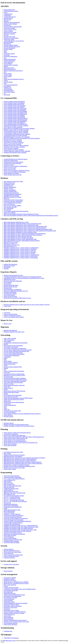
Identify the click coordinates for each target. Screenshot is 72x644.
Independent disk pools (10, 593)
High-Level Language (9, 34)
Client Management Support (11, 11)
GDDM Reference (8, 490)
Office (5, 52)
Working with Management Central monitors (15, 620)
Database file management (11, 264)
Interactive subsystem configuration (13, 281)
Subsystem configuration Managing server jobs (16, 291)
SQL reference (7, 210)
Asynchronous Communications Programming (16, 343)
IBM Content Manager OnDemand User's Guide (16, 222)
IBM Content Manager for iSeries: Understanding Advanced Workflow (22, 241)
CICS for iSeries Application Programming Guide (16, 351)
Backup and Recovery (9, 10)
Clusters (6, 586)
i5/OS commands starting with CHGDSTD (15, 106)
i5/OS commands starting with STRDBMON (15, 121)
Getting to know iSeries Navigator (12, 163)
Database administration (10, 187)
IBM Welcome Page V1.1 (10, 246)
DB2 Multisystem (8, 186)
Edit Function (7, 25)
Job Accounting (8, 282)
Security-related (8, 75)
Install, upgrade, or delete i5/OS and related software (17, 433)
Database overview (9, 189)
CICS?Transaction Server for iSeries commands (16, 131)
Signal (5, 78)
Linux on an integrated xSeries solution (14, 317)
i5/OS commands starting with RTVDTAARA (15, 120)
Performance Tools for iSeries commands (14, 147)
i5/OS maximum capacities (11, 623)
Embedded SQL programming (11, 196)
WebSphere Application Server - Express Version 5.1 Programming (21, 258)
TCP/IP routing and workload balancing (14, 402)
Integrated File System (10, 37)
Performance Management (10, 56)
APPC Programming (9, 340)
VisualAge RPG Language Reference (13, 523)
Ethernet (6, 368)
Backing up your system (10, 581)
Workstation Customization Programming (14, 534)
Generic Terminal (8, 31)
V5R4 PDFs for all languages (11, 638)
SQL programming (9, 208)
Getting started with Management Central (14, 595)
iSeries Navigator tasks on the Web (13, 175)
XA (5, 93)
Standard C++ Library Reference (12, 514)
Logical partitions (8, 600)
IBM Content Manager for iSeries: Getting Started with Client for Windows (23, 235)
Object (5, 51)
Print (5, 58)
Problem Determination (10, 59)
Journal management (9, 599)
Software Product (8, 82)
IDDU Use (7, 198)
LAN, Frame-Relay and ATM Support (13, 382)
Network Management (9, 48)
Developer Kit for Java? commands (13, 140)
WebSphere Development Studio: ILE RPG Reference (18, 531)
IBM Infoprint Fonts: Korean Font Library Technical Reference (20, 461)
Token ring (7, 409)
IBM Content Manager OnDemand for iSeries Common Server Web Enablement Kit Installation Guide (30, 231)
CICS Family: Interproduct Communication (15, 348)
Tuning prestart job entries (10, 297)
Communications (8, 14)
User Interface (7, 86)
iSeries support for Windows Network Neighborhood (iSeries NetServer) (22, 414)
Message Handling (9, 42)
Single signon (7, 401)
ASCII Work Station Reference (12, 476)
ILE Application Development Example (14, 496)
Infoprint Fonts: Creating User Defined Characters (17, 465)
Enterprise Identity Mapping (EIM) (13, 27)
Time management (8, 617)
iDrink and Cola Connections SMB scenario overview (17, 298)
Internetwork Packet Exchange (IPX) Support (15, 380)
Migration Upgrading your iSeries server (14, 332)
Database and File (8, 18)
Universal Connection (9, 558)
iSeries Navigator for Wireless (11, 173)
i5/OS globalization (9, 537)
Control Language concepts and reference (14, 101)
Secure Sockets (8, 73)
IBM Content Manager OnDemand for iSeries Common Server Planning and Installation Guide (28, 229)
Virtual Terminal (8, 89)
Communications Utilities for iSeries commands (16, 133)
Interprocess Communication (11, 38)
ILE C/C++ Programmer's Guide (12, 499)
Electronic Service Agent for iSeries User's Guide (16, 622)
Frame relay (7, 373)
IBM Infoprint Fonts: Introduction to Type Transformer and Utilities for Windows (24, 458)
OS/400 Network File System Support (13, 200)
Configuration (7, 15)
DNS (5, 360)
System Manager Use (9, 615)
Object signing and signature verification (14, 385)
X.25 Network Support (10, 412)
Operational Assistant (9, 54)
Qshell (5, 508)
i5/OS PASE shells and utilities (12, 542)
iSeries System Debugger (10, 538)
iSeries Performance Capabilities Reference (15, 612)
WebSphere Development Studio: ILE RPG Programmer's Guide (20, 530)
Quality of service (8, 388)
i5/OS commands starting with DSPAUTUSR (15, 113)
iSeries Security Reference (11, 624)
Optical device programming (11, 506)
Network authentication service (12, 551)
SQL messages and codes (10, 207)
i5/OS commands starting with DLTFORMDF (15, 111)
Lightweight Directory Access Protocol (14, 41)
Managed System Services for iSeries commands (16, 145)
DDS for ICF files (8, 483)
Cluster (6, 12)
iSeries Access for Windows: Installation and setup (17, 170)
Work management (9, 619)
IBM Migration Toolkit (10, 280)
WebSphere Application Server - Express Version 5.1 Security (19, 253)
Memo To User (8, 324)
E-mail (6, 365)
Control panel (7, 306)
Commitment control (9, 184)
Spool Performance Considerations (13, 289)
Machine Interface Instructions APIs (13, 540)
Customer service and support (11, 564)
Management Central (9, 602)
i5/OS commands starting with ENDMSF (14, 116)
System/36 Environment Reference (13, 517)
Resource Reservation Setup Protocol (13, 71)
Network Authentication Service (12, 47)
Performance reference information (13, 606)
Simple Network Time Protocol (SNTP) (14, 399)
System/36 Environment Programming (14, 516)
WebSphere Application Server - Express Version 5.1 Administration (21, 248)
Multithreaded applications (11, 504)
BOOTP (6, 344)
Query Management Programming (12, 203)
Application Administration (11, 161)
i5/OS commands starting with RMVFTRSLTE (16, 118)
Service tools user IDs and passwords (13, 555)
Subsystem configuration (10, 292)
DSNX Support (8, 361)
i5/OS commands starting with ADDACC (14, 103)
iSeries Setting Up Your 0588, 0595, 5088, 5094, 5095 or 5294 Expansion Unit (24, 437)
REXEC (6, 390)
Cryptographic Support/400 (11, 590)
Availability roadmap (9, 579)
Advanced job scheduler (10, 578)
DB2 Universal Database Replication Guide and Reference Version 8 (21, 214)
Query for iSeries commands (11, 148)
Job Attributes (7, 284)
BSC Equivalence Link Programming (13, 346)
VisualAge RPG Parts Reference (12, 524)
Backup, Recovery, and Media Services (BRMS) (16, 582)
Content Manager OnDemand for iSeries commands (17, 134)
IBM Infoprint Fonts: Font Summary (13, 456)
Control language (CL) (10, 480)
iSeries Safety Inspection (10, 445)
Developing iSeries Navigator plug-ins (14, 162)
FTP (5, 370)
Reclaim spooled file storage (11, 285)
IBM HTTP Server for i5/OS (11, 242)
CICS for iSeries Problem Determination (14, 354)
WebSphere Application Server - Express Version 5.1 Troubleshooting (21, 255)
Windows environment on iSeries (12, 316)
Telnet (5, 408)
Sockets (6, 81)
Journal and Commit (9, 39)
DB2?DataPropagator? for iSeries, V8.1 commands (17, 137)
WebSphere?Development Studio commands (15, 153)
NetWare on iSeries (9, 384)
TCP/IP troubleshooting (10, 405)
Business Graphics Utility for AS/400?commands (16, 130)
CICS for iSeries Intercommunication (13, 353)
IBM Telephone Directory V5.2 (12, 245)
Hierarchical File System (10, 32)
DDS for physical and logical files (12, 486)
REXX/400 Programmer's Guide (12, 510)
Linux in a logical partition (11, 314)
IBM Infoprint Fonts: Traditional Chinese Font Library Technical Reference (23, 463)
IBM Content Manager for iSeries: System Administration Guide (20, 239)
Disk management (8, 592)
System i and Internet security (11, 556)
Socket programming (9, 513)
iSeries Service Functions (10, 444)
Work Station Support (9, 92)
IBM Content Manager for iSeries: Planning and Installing (19, 238)
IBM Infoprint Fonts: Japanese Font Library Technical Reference (20, 459)
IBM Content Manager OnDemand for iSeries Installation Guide (20, 232)
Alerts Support (8, 341)
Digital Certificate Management (12, 22)
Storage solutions (8, 571)
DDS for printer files (9, 487)
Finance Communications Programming (14, 371)
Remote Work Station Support (11, 392)
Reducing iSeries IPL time (10, 287)
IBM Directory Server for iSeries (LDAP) (14, 375)
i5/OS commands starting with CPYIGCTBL (15, 109)
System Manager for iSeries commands (14, 150)
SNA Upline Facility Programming (13, 395)
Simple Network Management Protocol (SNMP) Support (18, 398)
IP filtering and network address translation (15, 378)
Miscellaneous (7, 44)
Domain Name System (10, 364)
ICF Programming (8, 377)
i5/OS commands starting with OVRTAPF (14, 117)
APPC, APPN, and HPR (10, 338)
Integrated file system (9, 266)
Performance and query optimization (13, 201)
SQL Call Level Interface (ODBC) (13, 206)
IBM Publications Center (9, 641)
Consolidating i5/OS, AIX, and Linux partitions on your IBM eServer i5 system (24, 278)
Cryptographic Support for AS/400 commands (15, 135)
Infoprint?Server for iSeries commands (14, 143)
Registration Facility (9, 68)
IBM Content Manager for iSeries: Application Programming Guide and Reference (25, 234)
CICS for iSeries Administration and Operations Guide (18, 350)
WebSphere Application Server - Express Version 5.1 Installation (20, 249)
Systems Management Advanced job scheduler (16, 603)
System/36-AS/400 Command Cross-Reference (16, 518)
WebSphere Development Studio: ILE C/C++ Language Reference (21, 525)
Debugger (6, 21)
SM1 (5, 72)
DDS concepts (7, 481)
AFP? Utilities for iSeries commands (13, 127)
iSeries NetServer (8, 415)
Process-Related (8, 64)
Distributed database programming (13, 194)
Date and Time (8, 20)
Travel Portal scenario (9, 295)
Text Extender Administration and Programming (16, 211)
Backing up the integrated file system (13, 275)
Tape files (6, 269)
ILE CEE (6, 35)
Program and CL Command (11, 65)
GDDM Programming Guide (11, 489)
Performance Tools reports (10, 607)
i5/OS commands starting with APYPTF (14, 104)
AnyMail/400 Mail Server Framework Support (16, 159)
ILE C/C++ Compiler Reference (12, 497)
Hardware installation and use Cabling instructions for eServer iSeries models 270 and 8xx (27, 305)
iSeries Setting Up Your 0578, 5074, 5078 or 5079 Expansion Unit (21, 443)
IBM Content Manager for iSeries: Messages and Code (18, 236)
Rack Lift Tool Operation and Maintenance (15, 435)
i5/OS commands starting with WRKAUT (14, 123)
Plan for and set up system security (13, 552)
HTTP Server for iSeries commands (13, 141)
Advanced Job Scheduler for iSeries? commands (16, 126)
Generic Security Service (10, 30)
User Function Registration (11, 85)
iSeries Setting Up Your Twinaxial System (14, 440)
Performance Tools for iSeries (11, 605)
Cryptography (7, 357)
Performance (7, 609)
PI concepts (7, 55)
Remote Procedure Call (10, 69)
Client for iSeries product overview (13, 533)
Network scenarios (9, 416)
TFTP (5, 407)
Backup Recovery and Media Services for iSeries (16, 583)
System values (7, 616)
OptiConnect (7, 387)
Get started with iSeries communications (14, 374)
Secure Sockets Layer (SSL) (11, 397)
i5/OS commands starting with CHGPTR (14, 107)
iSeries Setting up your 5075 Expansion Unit (15, 441)
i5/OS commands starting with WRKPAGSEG (16, 124)
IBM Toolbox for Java (9, 494)
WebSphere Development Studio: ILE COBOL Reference (18, 528)
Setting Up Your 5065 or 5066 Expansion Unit (16, 438)
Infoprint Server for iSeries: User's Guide (14, 468)
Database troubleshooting (10, 191)
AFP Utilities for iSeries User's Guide (13, 181)
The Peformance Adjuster (10, 294)
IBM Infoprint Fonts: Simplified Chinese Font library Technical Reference (23, 462)
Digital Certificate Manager (11, 363)
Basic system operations (10, 585)
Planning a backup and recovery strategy (14, 613)
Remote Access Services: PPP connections (15, 391)
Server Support (8, 76)
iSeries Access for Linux (10, 168)
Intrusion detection (9, 549)
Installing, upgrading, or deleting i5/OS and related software (19, 426)
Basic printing (7, 454)
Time (5, 83)
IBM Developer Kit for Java (11, 491)
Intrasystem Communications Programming (15, 381)
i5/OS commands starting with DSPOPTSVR (15, 114)
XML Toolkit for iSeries (10, 535)
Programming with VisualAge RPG (13, 507)
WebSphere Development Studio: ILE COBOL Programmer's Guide (21, 527)
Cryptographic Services (10, 17)
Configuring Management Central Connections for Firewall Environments (23, 277)
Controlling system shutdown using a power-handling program (20, 589)
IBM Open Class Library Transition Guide (15, 493)
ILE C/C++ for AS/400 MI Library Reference (15, 501)
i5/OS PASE (7, 95)
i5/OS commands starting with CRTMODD (15, 110)
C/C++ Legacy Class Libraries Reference (14, 479)
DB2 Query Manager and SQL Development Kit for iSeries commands (22, 138)
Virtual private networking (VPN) (12, 411)
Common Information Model (11, 588)
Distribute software (9, 423)
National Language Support (11, 45)
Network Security (8, 49)
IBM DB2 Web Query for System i (13, 197)
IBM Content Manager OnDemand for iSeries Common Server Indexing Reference (25, 228)
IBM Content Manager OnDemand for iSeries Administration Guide (21, 225)
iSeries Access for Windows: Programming (15, 172)
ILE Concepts (7, 503)
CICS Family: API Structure (11, 347)
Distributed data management (11, 193)
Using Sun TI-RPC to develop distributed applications (17, 521)
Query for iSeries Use (9, 204)
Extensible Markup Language (11, 541)
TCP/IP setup (7, 404)
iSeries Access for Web (10, 169)
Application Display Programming (13, 477)
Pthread (6, 66)
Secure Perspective (9, 553)
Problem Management (9, 61)
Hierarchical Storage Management (12, 596)
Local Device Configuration (11, 434)
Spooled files (7, 267)
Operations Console (9, 165)
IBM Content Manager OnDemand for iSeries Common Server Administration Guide (25, 226)
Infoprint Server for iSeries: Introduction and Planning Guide (19, 466)
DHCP (5, 358)
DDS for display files (9, 484)
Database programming (10, 190)
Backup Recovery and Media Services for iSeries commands (19, 128)
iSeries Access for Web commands (13, 144)
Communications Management (12, 355)
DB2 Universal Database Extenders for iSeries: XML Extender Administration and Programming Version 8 (31, 215)
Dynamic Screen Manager (10, 24)
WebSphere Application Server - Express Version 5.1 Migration (20, 252)
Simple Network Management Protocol (14, 79)
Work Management (9, 90)
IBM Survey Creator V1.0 (10, 243)
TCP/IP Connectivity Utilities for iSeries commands (17, 151)
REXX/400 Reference (9, 511)
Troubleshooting (8, 631)
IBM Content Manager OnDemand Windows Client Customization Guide (22, 224)
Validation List (8, 88)
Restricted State (8, 288)
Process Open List (8, 62)
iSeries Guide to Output (10, 469)
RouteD (6, 394)
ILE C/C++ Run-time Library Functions (14, 500)
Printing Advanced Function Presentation (14, 455)
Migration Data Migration (10, 330)
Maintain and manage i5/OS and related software (16, 425)
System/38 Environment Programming (14, 520)
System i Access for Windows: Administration (15, 166)
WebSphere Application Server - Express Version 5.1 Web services (21, 256)
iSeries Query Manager (10, 213)
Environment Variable (9, 28)
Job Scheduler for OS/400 (10, 598)
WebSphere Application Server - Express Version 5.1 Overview (20, 251)
